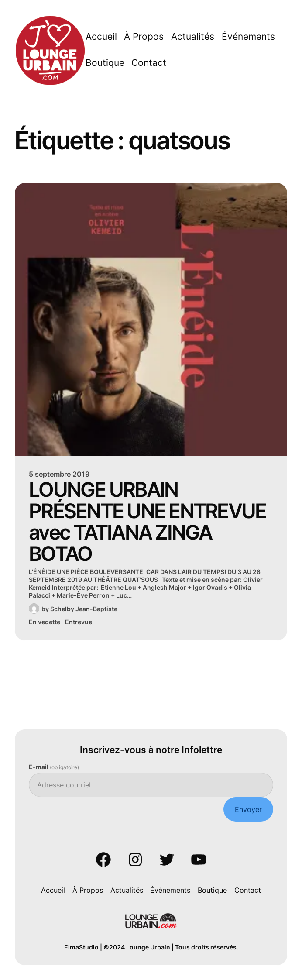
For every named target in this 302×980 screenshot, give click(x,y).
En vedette (45, 622)
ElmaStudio (81, 947)
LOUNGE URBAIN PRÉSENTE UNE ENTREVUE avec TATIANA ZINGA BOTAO (147, 522)
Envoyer (248, 809)
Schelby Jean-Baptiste (84, 609)
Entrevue (79, 622)
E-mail (54, 767)
